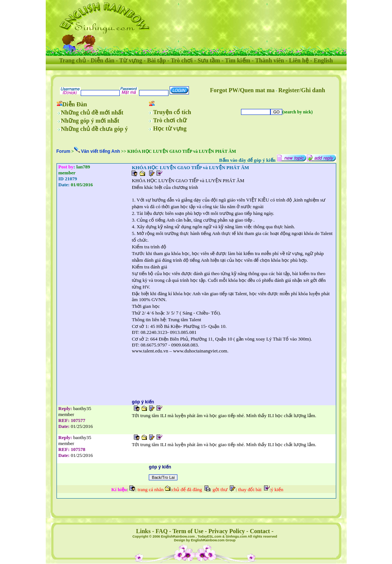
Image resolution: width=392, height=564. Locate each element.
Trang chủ (72, 60)
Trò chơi (182, 60)
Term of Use (188, 531)
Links (143, 531)
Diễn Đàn (75, 104)
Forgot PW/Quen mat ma (242, 90)
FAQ (162, 531)
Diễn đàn (103, 60)
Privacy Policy (226, 531)
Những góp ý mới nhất (90, 121)
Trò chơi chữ (170, 120)
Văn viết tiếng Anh (101, 151)
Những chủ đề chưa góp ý (94, 129)
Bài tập (156, 60)
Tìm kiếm (238, 60)
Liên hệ (299, 60)
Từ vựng (131, 60)
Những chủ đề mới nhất (92, 112)
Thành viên (270, 60)
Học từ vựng (170, 128)
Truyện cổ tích (172, 112)
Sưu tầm (209, 60)
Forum (63, 151)
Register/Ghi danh (302, 90)
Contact (260, 531)
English (323, 60)
